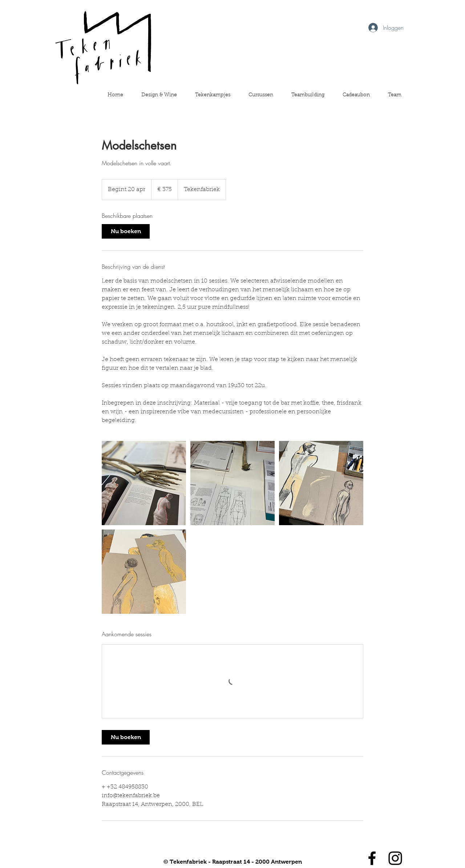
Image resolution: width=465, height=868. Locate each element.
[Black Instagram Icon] (395, 858)
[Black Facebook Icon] (372, 858)
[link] (126, 231)
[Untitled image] (144, 483)
